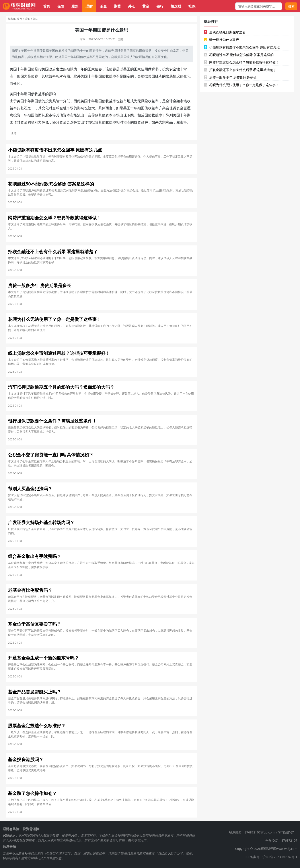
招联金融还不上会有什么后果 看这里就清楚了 (240, 70)
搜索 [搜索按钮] (291, 6)
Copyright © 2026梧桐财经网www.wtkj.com (266, 849)
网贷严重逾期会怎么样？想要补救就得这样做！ (241, 62)
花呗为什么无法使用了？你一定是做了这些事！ (241, 85)
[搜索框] (259, 6)
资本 (66, 115)
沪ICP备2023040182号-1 (280, 857)
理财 (89, 6)
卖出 (81, 122)
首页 (47, 6)
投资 (158, 51)
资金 (180, 108)
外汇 (132, 6)
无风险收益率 (148, 101)
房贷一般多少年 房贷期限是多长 (230, 77)
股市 (49, 115)
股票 (75, 6)
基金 (103, 6)
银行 (160, 6)
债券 (99, 51)
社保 (192, 6)
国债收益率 (85, 57)
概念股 (176, 6)
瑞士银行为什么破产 (221, 40)
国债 (40, 51)
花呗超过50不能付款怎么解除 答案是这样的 (239, 55)
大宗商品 (166, 122)
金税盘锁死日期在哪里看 (225, 32)
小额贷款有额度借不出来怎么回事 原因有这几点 (242, 47)
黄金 (146, 6)
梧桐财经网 (15, 19)
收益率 (35, 57)
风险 (56, 101)
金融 (176, 101)
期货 (117, 6)
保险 (61, 6)
